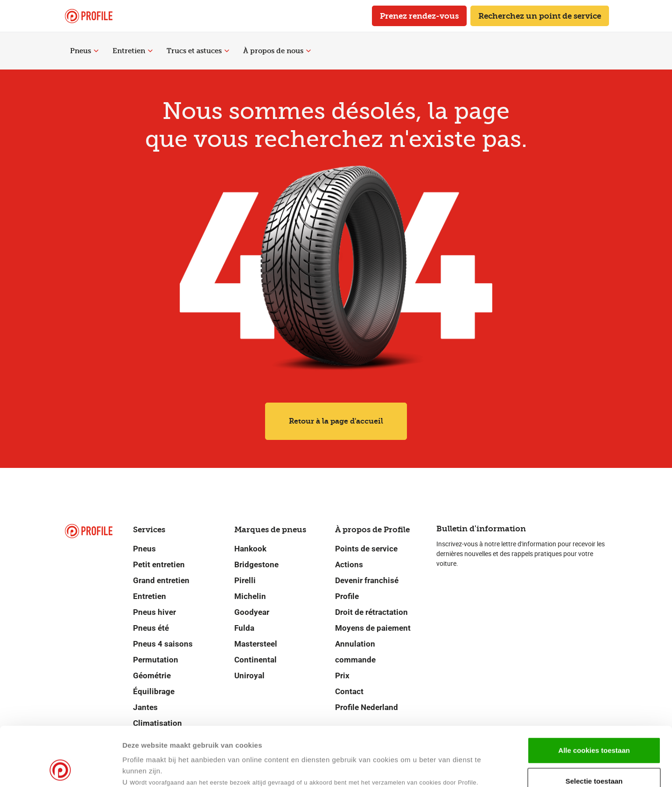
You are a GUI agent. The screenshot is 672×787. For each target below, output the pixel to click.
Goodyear (252, 612)
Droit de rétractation (371, 612)
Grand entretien (161, 580)
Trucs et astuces (198, 51)
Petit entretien (159, 564)
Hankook (250, 549)
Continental (255, 660)
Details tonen (452, 769)
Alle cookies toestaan (594, 695)
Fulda (244, 628)
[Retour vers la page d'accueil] (89, 16)
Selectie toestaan (594, 726)
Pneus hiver (154, 612)
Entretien (133, 51)
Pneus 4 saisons (163, 644)
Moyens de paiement (373, 628)
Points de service (366, 549)
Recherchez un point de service (540, 16)
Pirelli (245, 580)
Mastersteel (256, 644)
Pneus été (151, 628)
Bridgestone (256, 564)
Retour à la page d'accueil (336, 421)
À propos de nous (277, 51)
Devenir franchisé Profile (367, 588)
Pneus (84, 51)
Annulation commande (355, 652)
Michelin (250, 596)
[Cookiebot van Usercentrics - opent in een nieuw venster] (60, 769)
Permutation (156, 660)
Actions (349, 564)
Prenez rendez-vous (419, 16)
